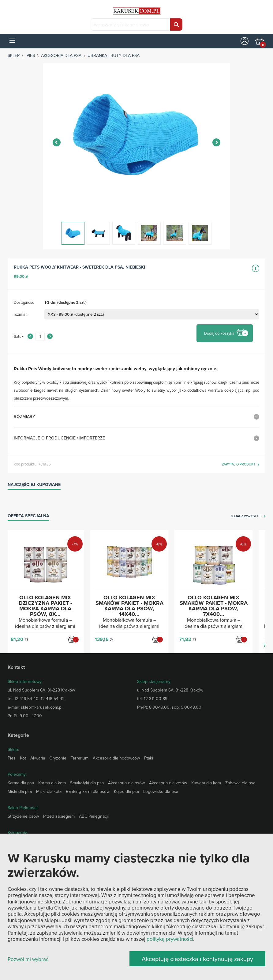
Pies (31, 55)
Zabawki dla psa (240, 783)
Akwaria (38, 758)
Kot (23, 758)
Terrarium (80, 758)
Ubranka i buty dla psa (114, 55)
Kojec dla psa (126, 791)
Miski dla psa (20, 791)
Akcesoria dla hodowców (116, 758)
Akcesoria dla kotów (168, 783)
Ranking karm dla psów (88, 791)
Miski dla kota (49, 791)
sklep (14, 55)
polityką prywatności (170, 939)
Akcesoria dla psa (61, 55)
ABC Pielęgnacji (94, 816)
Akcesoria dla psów (126, 783)
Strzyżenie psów (23, 816)
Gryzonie (58, 758)
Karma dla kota (52, 783)
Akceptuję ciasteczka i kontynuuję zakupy (197, 959)
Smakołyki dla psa (87, 783)
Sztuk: (19, 336)
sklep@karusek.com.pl (42, 707)
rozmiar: (21, 314)
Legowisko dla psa (161, 791)
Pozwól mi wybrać (28, 959)
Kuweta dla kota (206, 783)
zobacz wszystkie (246, 516)
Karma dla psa (21, 783)
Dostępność (24, 302)
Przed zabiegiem (59, 816)
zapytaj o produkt (239, 465)
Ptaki (149, 758)
